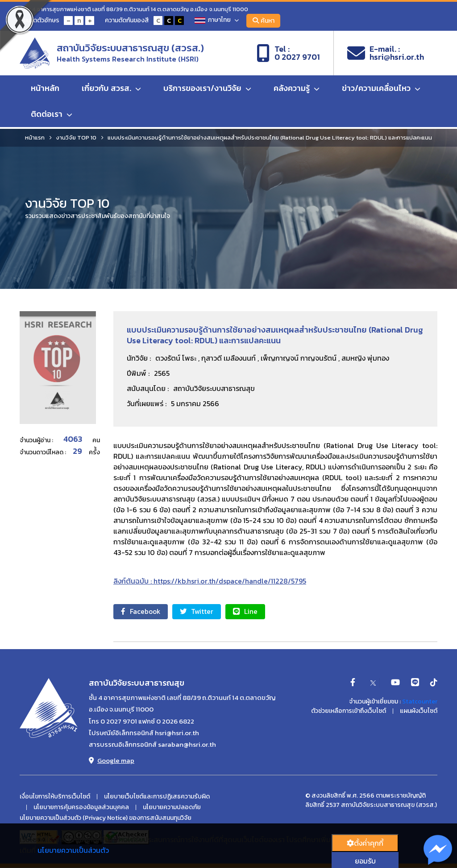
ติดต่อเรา (52, 116)
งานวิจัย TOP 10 (76, 138)
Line (254, 612)
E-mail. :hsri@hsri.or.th (386, 54)
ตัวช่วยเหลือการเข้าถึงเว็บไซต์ (349, 712)
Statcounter (420, 702)
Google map (112, 761)
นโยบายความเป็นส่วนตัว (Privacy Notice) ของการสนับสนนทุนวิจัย (106, 819)
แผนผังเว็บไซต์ (419, 712)
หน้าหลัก (45, 90)
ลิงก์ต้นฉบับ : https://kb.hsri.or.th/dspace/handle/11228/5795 (210, 581)
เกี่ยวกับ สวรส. (111, 90)
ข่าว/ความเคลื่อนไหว (381, 90)
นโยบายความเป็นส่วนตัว (73, 850)
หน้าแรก (35, 138)
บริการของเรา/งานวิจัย (207, 90)
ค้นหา (265, 21)
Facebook (143, 612)
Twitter (202, 612)
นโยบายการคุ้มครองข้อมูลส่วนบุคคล (81, 808)
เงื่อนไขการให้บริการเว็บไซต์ (55, 797)
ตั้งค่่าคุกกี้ (365, 843)
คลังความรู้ (297, 90)
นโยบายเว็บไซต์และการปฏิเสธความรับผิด (157, 797)
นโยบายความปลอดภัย (172, 808)
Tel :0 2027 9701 (288, 54)
